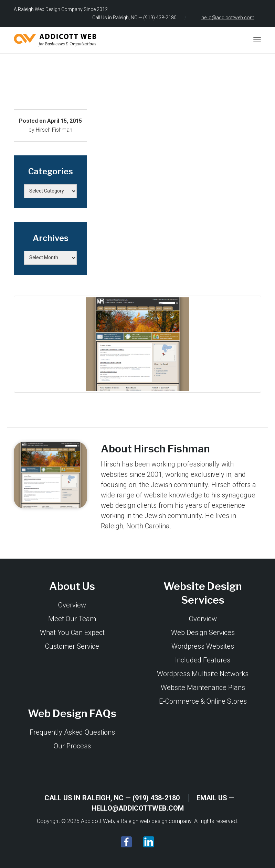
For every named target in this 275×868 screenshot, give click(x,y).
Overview (72, 605)
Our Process (72, 746)
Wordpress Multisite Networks (203, 674)
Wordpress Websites (203, 646)
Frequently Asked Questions (72, 732)
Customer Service (72, 646)
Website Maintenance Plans (203, 688)
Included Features (203, 660)
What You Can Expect (72, 633)
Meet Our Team (72, 619)
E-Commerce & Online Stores (203, 701)
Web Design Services (203, 633)
